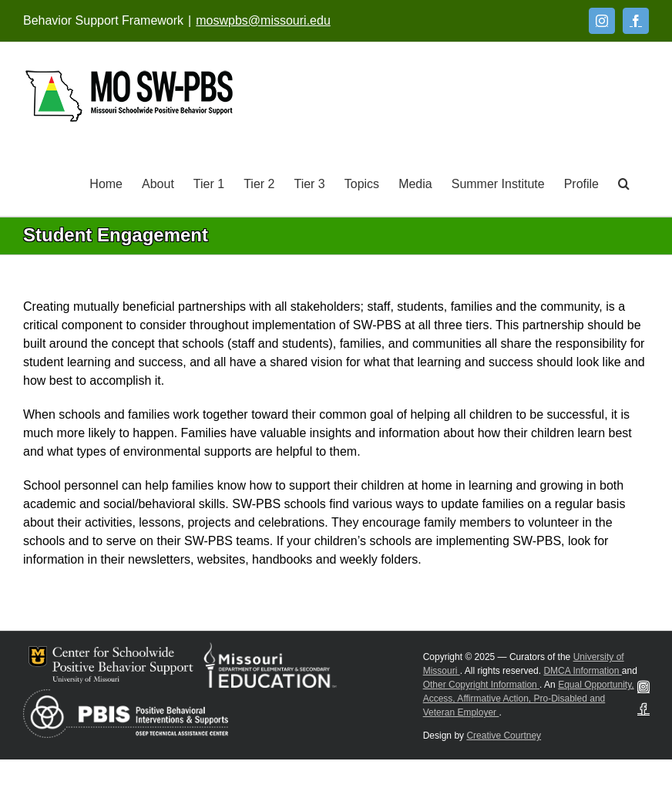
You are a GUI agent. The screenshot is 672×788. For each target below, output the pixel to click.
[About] (158, 183)
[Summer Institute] (498, 183)
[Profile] (581, 183)
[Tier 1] (209, 183)
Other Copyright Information (481, 685)
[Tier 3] (309, 183)
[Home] (106, 183)
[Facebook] (636, 21)
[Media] (415, 183)
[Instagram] (602, 21)
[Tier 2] (259, 183)
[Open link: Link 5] (129, 96)
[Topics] (362, 183)
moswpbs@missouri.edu (263, 20)
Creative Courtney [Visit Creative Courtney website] (504, 736)
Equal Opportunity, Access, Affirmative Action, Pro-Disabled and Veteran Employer (529, 699)
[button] (624, 183)
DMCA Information (582, 671)
